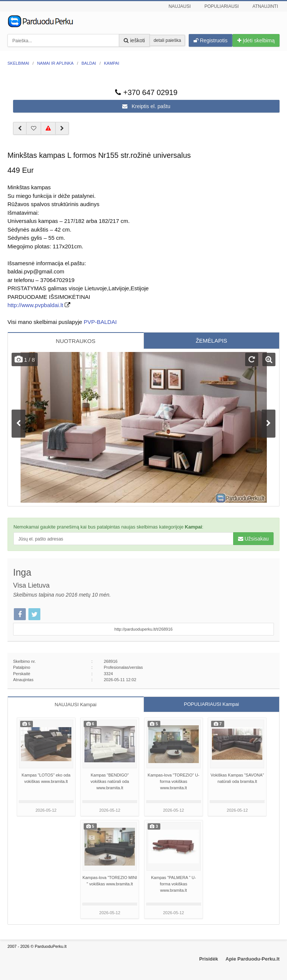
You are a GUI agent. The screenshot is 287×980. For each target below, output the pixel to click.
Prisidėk (209, 959)
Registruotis (211, 40)
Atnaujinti (265, 6)
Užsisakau (253, 539)
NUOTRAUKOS (75, 341)
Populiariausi (222, 6)
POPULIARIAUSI (211, 704)
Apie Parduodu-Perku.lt (253, 959)
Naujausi (180, 6)
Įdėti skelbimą (256, 40)
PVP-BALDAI (100, 322)
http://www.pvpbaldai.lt (35, 305)
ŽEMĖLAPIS (212, 341)
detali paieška (167, 40)
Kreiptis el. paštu (146, 106)
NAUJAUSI (75, 705)
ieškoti (134, 40)
